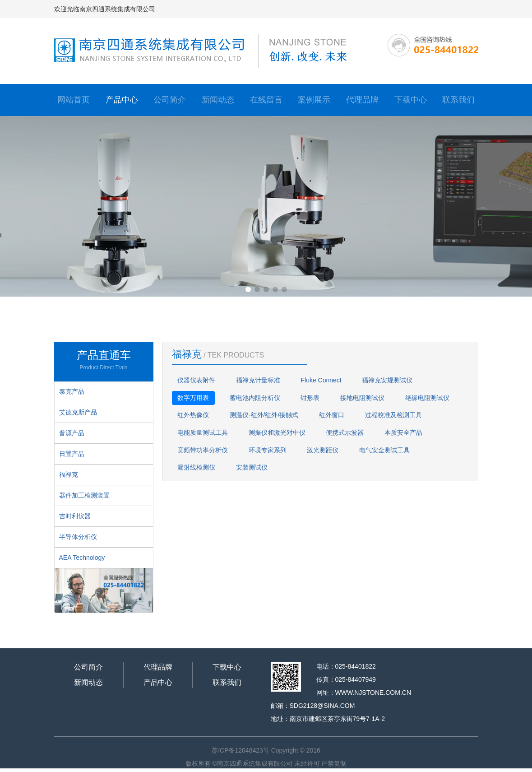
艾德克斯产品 (78, 412)
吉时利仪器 (75, 516)
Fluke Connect (321, 380)
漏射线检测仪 (196, 467)
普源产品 (72, 433)
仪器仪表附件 (196, 380)
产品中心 (122, 100)
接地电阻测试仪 (362, 398)
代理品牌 (362, 100)
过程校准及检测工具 (393, 415)
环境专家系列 (268, 450)
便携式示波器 (345, 433)
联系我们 (458, 100)
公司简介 (170, 100)
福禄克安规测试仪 (387, 380)
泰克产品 (72, 391)
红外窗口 (332, 415)
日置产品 (72, 454)
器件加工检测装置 (84, 495)
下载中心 (411, 100)
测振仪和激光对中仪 (277, 433)
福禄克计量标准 (258, 380)
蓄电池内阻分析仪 (255, 398)
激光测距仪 (323, 450)
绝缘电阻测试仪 (427, 398)
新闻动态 (218, 100)
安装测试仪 (252, 467)
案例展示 (314, 100)
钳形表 (310, 398)
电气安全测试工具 (384, 450)
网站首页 (74, 100)
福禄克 (69, 474)
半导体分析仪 (78, 537)
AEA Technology (82, 558)
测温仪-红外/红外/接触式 (264, 415)
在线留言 (266, 100)
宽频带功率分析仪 (203, 450)
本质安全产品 (403, 433)
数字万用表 (193, 398)
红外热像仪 (193, 415)
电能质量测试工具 (203, 433)
